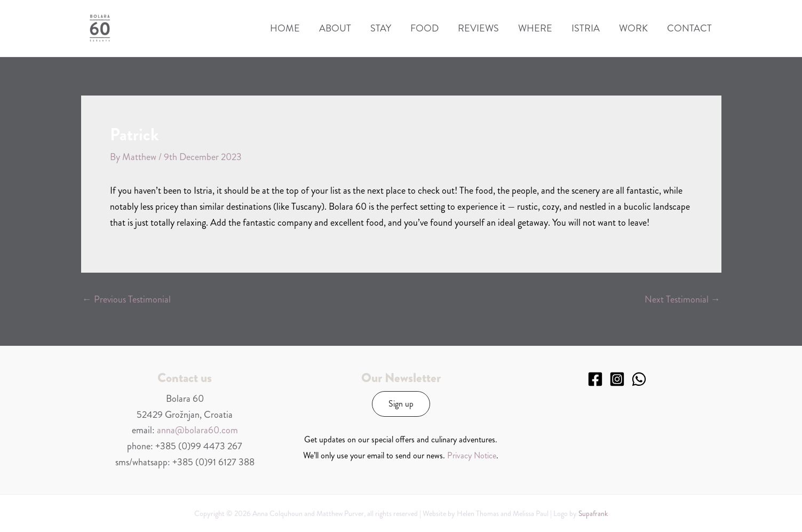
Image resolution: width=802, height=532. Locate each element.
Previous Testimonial (126, 299)
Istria (586, 28)
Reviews (478, 28)
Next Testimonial (682, 299)
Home (285, 28)
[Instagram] (617, 379)
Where (535, 28)
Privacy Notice (472, 455)
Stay (381, 28)
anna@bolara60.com (197, 430)
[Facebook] (595, 379)
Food (424, 28)
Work (633, 28)
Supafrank (593, 513)
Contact (689, 28)
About (335, 28)
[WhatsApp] (639, 379)
